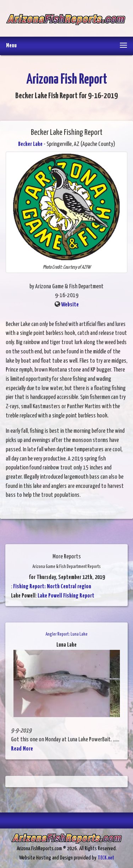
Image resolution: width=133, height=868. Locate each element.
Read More (22, 749)
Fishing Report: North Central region (52, 587)
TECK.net (106, 858)
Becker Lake (30, 144)
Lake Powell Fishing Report (66, 596)
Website (70, 305)
